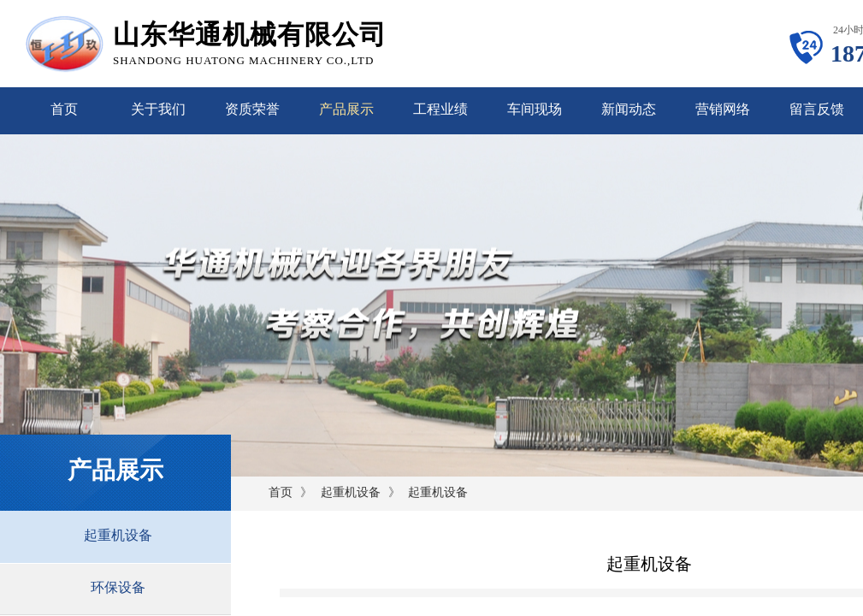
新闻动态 (629, 109)
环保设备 (118, 587)
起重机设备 (351, 492)
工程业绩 (440, 109)
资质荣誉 (252, 109)
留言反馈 (817, 109)
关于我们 (158, 109)
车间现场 (535, 109)
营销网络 (723, 109)
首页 (64, 109)
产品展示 (346, 109)
